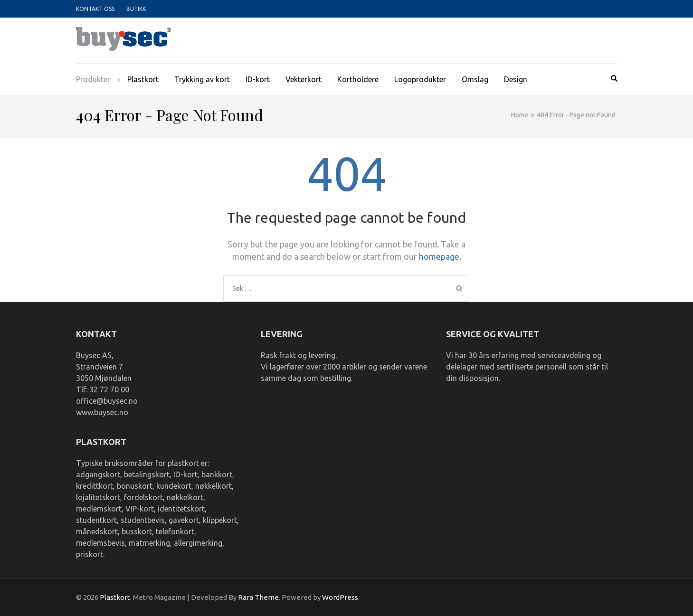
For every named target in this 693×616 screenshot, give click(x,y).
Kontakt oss (95, 9)
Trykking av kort (202, 79)
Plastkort (143, 79)
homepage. (440, 256)
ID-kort (258, 79)
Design (516, 79)
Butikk (136, 9)
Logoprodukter (420, 79)
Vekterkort (304, 79)
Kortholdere (358, 79)
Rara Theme (258, 597)
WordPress (340, 597)
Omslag (475, 79)
